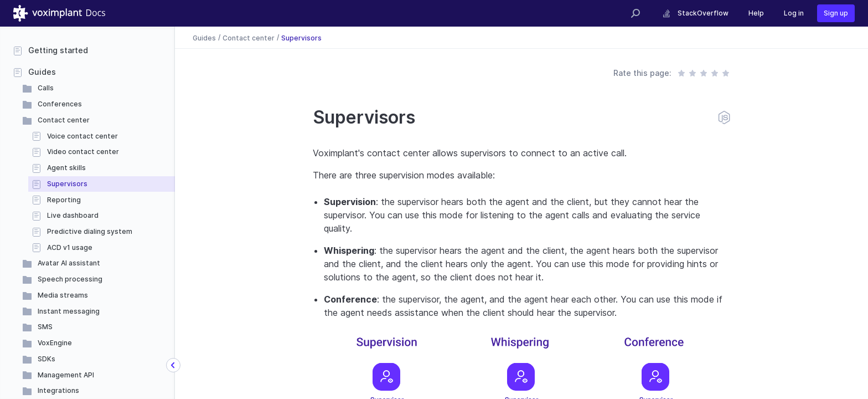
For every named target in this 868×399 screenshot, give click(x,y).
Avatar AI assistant (69, 263)
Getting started (58, 50)
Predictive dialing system (90, 231)
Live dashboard (73, 215)
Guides (42, 72)
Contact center (64, 120)
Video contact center (83, 152)
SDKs (46, 359)
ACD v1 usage (70, 247)
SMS (45, 327)
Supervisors (67, 184)
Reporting (64, 200)
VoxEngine (55, 343)
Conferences (60, 104)
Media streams (63, 295)
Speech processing (70, 279)
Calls (46, 88)
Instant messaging (69, 311)
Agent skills (66, 168)
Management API (66, 375)
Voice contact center (82, 136)
